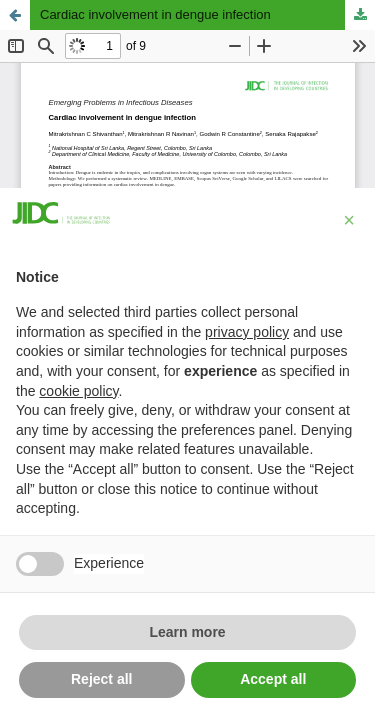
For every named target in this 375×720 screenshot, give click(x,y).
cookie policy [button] (78, 391)
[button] (349, 220)
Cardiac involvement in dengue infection (155, 14)
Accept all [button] (273, 679)
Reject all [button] (101, 679)
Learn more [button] (187, 632)
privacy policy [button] (247, 332)
